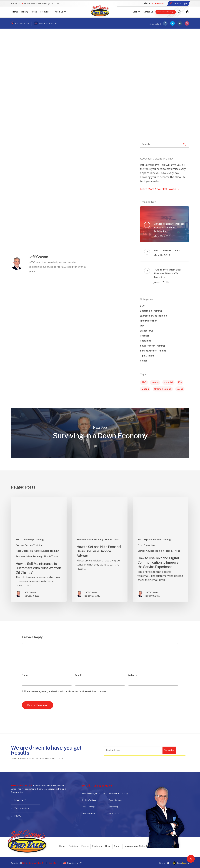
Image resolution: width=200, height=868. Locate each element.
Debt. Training (88, 807)
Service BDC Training (118, 794)
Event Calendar (116, 800)
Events (85, 845)
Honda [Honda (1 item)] (155, 382)
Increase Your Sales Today (138, 845)
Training (73, 845)
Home (62, 845)
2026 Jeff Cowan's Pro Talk (34, 862)
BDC (142, 306)
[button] (123, 200)
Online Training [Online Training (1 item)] (163, 389)
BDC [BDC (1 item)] (144, 382)
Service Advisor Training (153, 351)
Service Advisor (89, 813)
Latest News (147, 331)
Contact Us (114, 813)
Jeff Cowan (23, 64)
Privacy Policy (53, 862)
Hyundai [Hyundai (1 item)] (168, 382)
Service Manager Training (93, 794)
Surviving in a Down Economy (100, 433)
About (117, 845)
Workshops (114, 807)
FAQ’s (18, 816)
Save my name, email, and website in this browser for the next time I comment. (67, 691)
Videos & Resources (48, 23)
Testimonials (153, 24)
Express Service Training (154, 316)
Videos (54, 43)
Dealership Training (151, 311)
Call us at (154, 3)
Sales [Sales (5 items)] (180, 389)
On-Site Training (89, 800)
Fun (142, 326)
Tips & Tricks (36, 43)
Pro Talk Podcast (22, 23)
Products (97, 845)
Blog (108, 845)
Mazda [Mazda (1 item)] (145, 389)
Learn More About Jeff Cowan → (160, 189)
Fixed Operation (149, 321)
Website (132, 675)
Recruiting (146, 341)
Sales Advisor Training (152, 346)
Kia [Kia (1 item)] (180, 382)
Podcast (18, 43)
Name (26, 675)
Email (79, 675)
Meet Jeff (20, 800)
